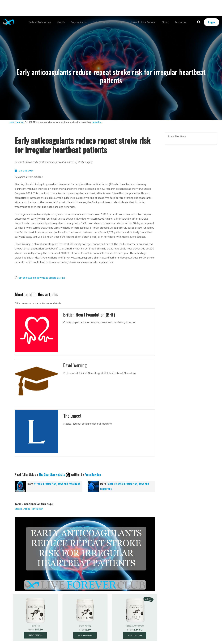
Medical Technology (39, 22)
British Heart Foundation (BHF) (90, 315)
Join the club (17, 122)
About (165, 22)
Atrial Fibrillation (33, 509)
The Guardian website (52, 474)
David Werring (75, 365)
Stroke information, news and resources (57, 484)
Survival (121, 22)
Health (61, 22)
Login (212, 22)
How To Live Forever (144, 22)
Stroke (19, 509)
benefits (97, 122)
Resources (181, 22)
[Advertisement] (111, 8)
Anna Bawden (93, 474)
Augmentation (79, 22)
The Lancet (73, 416)
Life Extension (102, 22)
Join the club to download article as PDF (42, 278)
